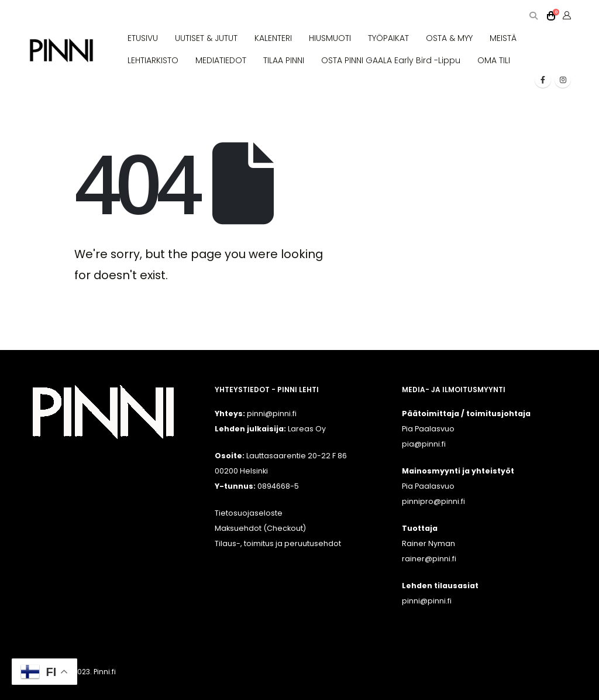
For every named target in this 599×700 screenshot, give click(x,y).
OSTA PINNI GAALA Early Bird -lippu (391, 60)
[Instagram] (563, 80)
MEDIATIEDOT (221, 60)
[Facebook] (543, 80)
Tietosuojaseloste (249, 513)
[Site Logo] (61, 50)
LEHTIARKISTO (153, 60)
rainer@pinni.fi (429, 559)
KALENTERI (273, 38)
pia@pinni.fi (424, 444)
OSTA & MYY (449, 38)
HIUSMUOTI (330, 38)
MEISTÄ (503, 38)
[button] (533, 16)
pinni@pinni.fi (427, 601)
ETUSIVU (143, 38)
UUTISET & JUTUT (206, 38)
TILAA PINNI (284, 60)
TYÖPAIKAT (388, 38)
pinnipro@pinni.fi (433, 501)
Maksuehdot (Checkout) (260, 528)
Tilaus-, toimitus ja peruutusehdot (278, 543)
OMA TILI (494, 60)
